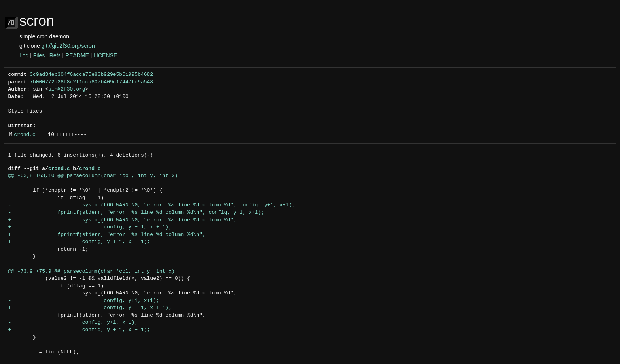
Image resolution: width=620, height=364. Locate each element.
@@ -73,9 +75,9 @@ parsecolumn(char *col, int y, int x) (92, 272)
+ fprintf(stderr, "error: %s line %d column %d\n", (107, 235)
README (77, 55)
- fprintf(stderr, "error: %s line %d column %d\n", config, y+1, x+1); (136, 213)
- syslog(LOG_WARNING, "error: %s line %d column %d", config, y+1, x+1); (152, 205)
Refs (55, 55)
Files (39, 55)
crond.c (25, 135)
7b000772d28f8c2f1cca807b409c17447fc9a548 (91, 82)
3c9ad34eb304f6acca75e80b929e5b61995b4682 (91, 75)
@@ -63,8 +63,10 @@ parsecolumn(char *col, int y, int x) (93, 176)
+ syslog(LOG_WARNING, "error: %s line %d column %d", (122, 220)
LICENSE (105, 55)
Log (24, 55)
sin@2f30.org (67, 89)
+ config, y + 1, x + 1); (90, 227)
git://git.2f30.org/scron (68, 46)
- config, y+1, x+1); (84, 301)
